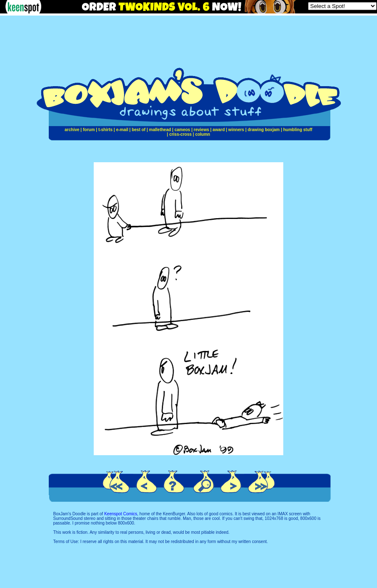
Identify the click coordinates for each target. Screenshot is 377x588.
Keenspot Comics (121, 514)
